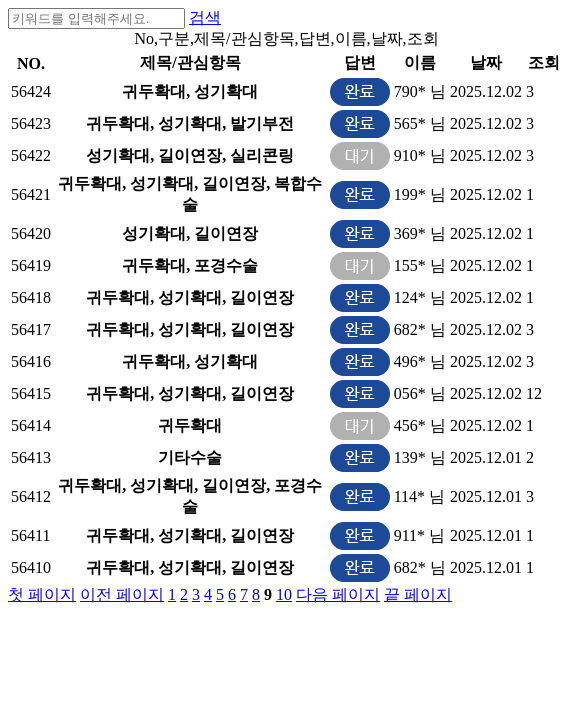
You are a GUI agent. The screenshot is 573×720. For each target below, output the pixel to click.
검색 (205, 17)
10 (284, 594)
